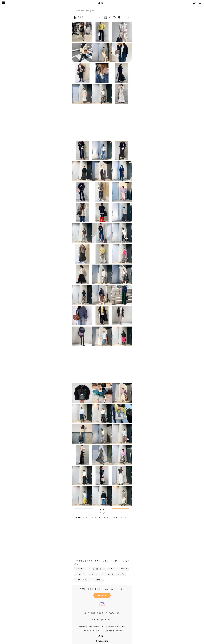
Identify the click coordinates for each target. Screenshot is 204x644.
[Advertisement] (95, 123)
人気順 (80, 17)
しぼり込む (114, 17)
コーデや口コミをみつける (94, 613)
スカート (112, 569)
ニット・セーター (92, 574)
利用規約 (82, 627)
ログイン (102, 595)
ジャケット (98, 580)
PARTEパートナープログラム (102, 620)
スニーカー (80, 569)
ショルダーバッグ (82, 580)
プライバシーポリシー (96, 627)
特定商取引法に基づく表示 (115, 627)
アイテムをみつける (113, 613)
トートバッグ (108, 574)
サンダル (121, 574)
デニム (78, 574)
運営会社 (119, 631)
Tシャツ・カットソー (97, 569)
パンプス (124, 569)
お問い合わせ (109, 631)
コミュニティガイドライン (93, 631)
